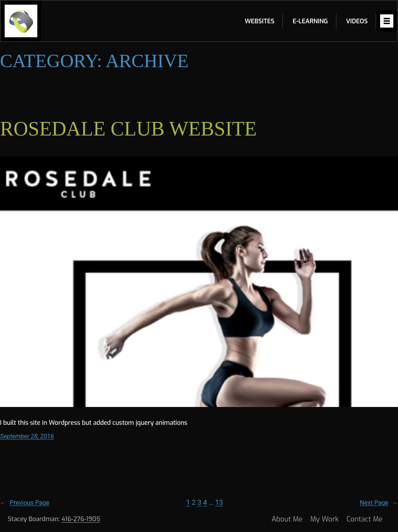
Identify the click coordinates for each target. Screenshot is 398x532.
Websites (260, 21)
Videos (357, 21)
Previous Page (25, 503)
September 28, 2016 (27, 436)
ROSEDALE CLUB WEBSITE (128, 129)
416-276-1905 (81, 519)
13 (219, 502)
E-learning (310, 21)
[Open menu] (387, 21)
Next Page (379, 503)
